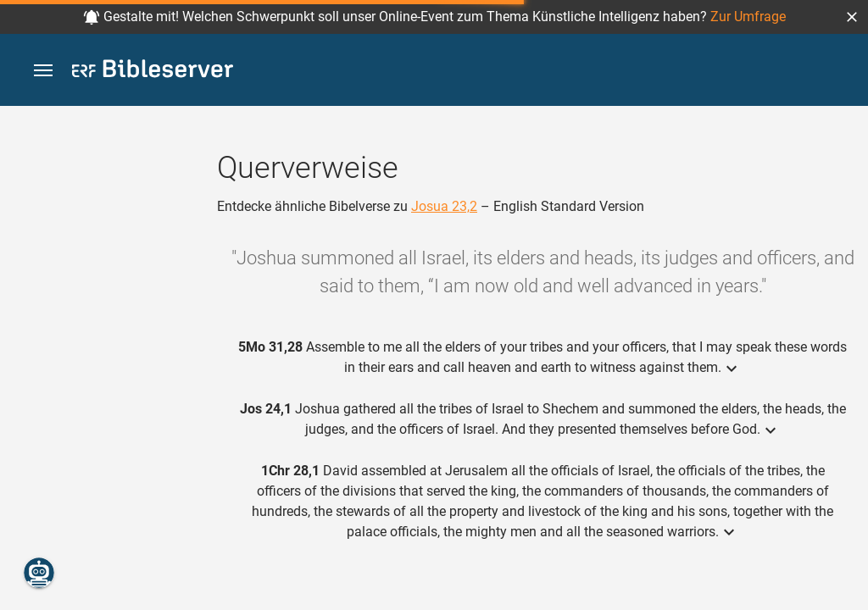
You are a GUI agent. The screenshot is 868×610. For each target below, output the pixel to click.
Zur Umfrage (748, 17)
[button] (852, 17)
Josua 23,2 (444, 206)
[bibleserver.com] (153, 72)
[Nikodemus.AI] (39, 573)
